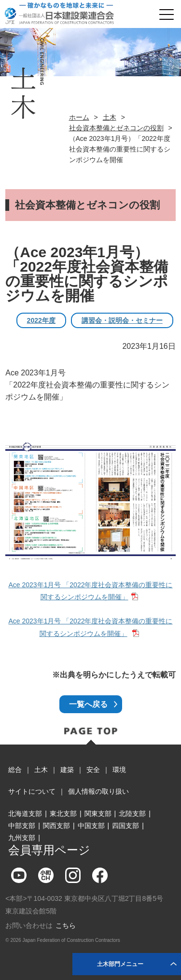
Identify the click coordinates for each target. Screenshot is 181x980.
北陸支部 (132, 814)
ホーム (79, 117)
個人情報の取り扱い (98, 791)
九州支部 (22, 838)
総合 (15, 770)
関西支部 (56, 826)
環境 (119, 770)
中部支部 (22, 826)
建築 (67, 770)
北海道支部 (25, 814)
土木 (110, 117)
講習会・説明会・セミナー (122, 320)
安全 (93, 770)
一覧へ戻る (88, 704)
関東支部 (98, 814)
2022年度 (41, 320)
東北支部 (63, 814)
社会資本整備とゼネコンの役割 (116, 128)
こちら (66, 925)
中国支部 (91, 826)
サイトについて (32, 791)
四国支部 (125, 826)
